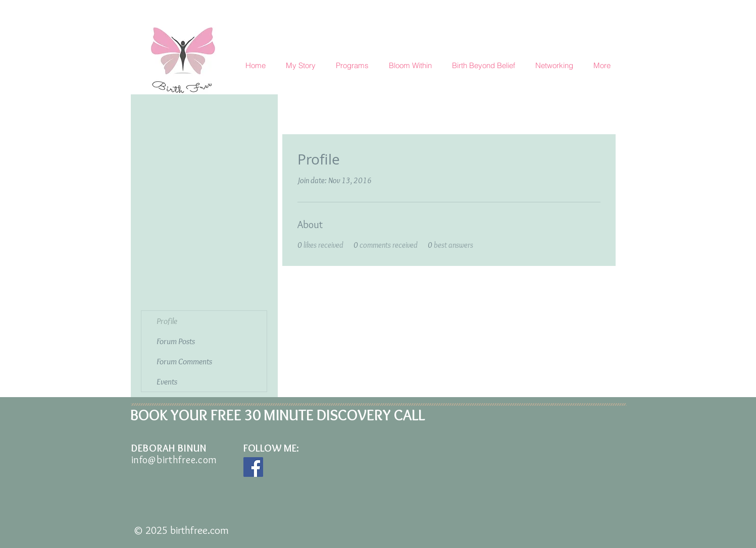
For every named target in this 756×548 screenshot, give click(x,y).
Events (167, 381)
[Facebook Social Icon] (253, 467)
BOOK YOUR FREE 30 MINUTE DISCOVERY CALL (278, 415)
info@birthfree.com (174, 460)
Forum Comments (184, 361)
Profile (167, 321)
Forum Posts (176, 341)
